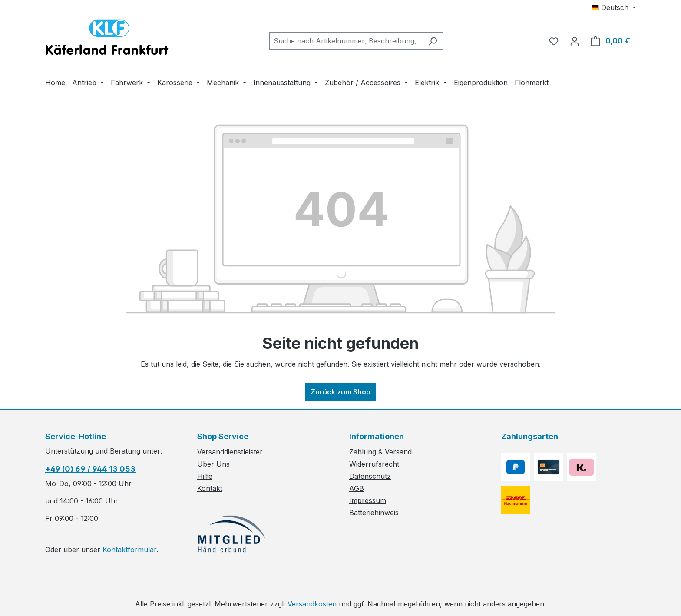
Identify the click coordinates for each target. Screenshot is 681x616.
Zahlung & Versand (380, 452)
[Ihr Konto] (575, 41)
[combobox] (346, 41)
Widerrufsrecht (374, 464)
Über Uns (213, 464)
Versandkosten (312, 604)
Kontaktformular (129, 550)
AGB (357, 488)
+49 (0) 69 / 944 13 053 (90, 469)
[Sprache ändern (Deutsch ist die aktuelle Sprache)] (614, 7)
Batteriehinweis (374, 513)
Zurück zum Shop (340, 392)
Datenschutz (370, 476)
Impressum (368, 500)
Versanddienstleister (230, 452)
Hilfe (205, 476)
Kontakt (210, 488)
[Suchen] (433, 41)
